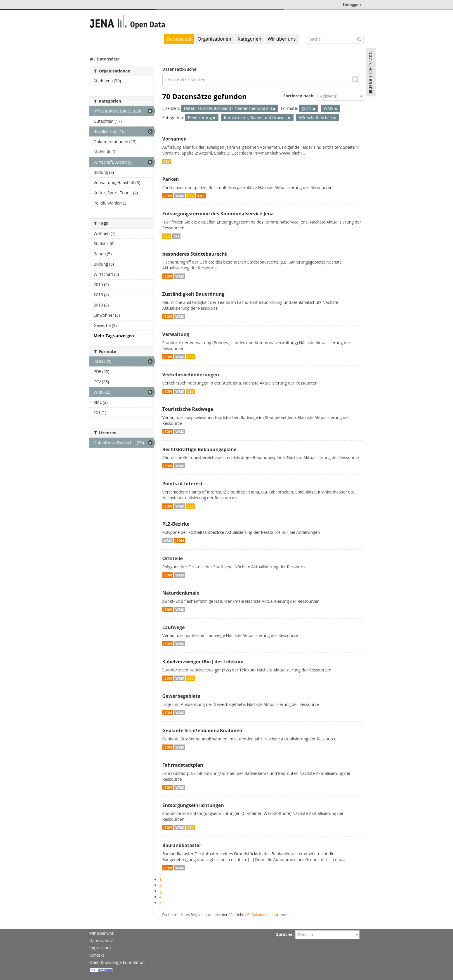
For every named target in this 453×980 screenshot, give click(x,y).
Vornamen (175, 139)
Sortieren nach (298, 96)
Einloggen (352, 4)
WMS (180, 196)
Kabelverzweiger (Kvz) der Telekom (203, 662)
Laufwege (174, 627)
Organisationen (214, 39)
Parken (171, 179)
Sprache (284, 934)
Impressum (100, 948)
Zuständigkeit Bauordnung (193, 294)
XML (201, 196)
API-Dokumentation (261, 915)
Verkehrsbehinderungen (191, 375)
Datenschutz (101, 940)
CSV (167, 161)
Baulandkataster (182, 845)
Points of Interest (183, 484)
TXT (176, 236)
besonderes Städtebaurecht (195, 254)
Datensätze (179, 39)
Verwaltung (176, 334)
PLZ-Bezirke (176, 524)
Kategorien (249, 39)
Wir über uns (282, 39)
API (231, 915)
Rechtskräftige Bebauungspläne (199, 449)
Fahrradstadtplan (183, 765)
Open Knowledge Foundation (117, 962)
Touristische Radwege (188, 409)
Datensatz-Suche (179, 69)
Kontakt (97, 955)
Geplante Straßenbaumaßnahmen (202, 730)
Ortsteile (173, 558)
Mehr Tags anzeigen (114, 336)
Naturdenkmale (181, 593)
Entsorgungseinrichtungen (193, 805)
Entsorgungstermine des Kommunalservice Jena (218, 214)
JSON (168, 196)
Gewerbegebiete (181, 696)
